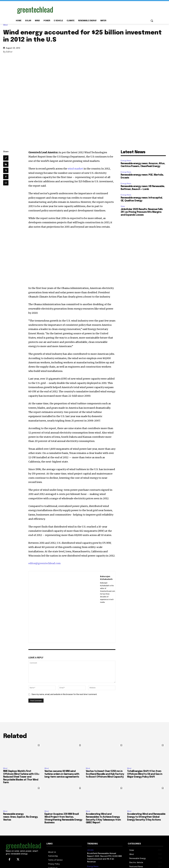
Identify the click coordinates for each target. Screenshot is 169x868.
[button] (152, 21)
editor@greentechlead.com (44, 563)
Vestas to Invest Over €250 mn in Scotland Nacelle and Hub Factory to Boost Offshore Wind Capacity (105, 774)
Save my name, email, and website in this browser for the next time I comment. (64, 694)
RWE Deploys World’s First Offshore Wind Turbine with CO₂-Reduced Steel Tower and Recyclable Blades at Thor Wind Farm (21, 777)
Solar (123, 206)
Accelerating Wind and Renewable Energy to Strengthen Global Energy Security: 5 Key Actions (146, 817)
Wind (6, 25)
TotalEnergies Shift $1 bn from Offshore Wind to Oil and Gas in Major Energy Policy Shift (145, 774)
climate (90, 850)
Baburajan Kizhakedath (106, 578)
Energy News (126, 161)
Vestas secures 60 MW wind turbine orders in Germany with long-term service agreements (62, 774)
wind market (75, 169)
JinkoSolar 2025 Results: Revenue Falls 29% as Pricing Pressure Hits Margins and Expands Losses (142, 212)
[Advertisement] (104, 10)
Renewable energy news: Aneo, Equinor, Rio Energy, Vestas (21, 817)
